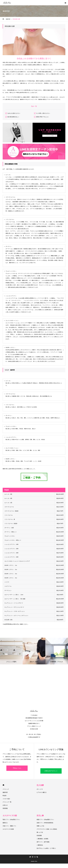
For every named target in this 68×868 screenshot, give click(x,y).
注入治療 (40, 785)
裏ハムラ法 (40, 832)
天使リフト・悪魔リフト (9, 826)
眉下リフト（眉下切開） (43, 842)
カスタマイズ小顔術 (8, 829)
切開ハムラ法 (40, 826)
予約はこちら (17, 768)
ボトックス (40, 789)
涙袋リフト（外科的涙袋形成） (45, 823)
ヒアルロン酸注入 (42, 792)
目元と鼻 (40, 816)
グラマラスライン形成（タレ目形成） (47, 829)
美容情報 (5, 808)
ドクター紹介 (6, 799)
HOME (3, 785)
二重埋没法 (40, 845)
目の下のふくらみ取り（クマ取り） (47, 848)
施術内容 (5, 792)
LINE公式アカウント (51, 771)
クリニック (6, 789)
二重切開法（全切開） (43, 839)
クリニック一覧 (7, 802)
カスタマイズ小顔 (10, 816)
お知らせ (5, 805)
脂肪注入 (5, 823)
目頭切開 (39, 835)
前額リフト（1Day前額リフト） (46, 820)
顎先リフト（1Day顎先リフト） (12, 820)
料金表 (5, 796)
